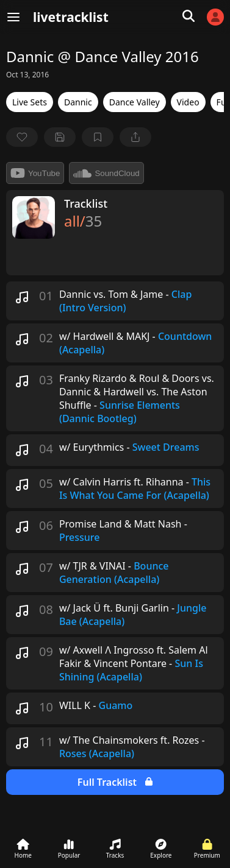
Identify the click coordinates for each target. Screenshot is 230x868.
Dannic (78, 102)
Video (188, 102)
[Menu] (13, 17)
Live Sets (30, 102)
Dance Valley (135, 102)
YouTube (35, 173)
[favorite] (22, 137)
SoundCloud (106, 173)
